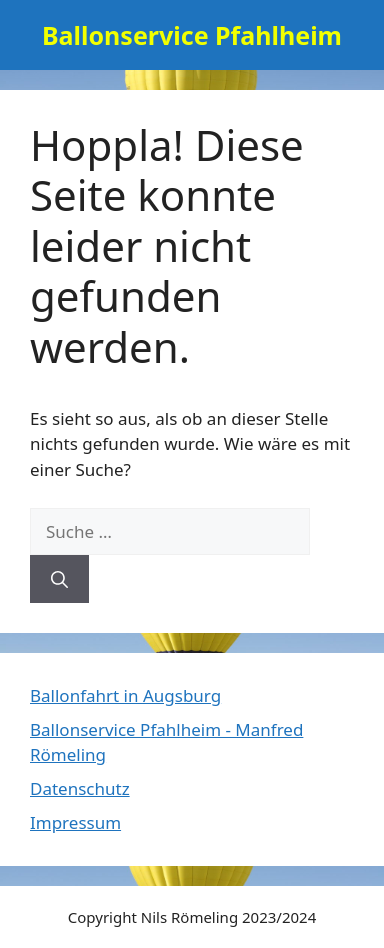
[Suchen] (59, 579)
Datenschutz (80, 788)
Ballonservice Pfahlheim (192, 35)
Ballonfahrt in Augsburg (125, 695)
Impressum (75, 822)
